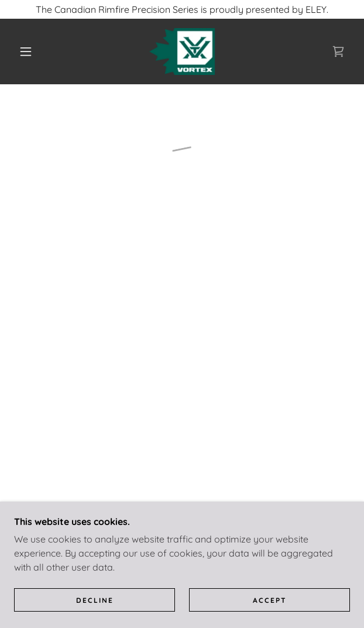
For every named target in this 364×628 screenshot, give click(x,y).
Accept (270, 600)
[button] (31, 52)
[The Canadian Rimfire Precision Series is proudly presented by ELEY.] (182, 9)
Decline (95, 600)
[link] (182, 52)
